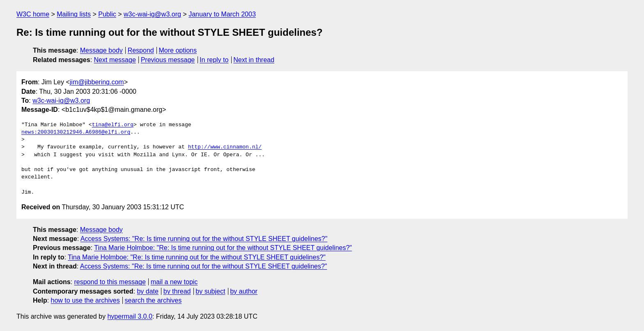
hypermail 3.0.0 (130, 316)
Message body (101, 50)
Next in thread (254, 60)
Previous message (168, 60)
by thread (177, 291)
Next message (115, 60)
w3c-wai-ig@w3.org (152, 14)
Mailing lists (74, 14)
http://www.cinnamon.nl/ (225, 147)
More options (178, 50)
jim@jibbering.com (97, 82)
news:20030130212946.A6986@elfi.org (76, 132)
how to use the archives (85, 300)
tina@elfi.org (113, 125)
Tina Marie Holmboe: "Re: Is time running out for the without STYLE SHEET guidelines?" (223, 248)
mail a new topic (174, 282)
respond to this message (110, 282)
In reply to (214, 60)
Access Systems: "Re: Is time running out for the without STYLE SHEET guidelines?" (204, 239)
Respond (141, 50)
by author (244, 291)
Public (107, 14)
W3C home (33, 14)
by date (147, 291)
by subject (210, 291)
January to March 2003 (222, 14)
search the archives (153, 300)
